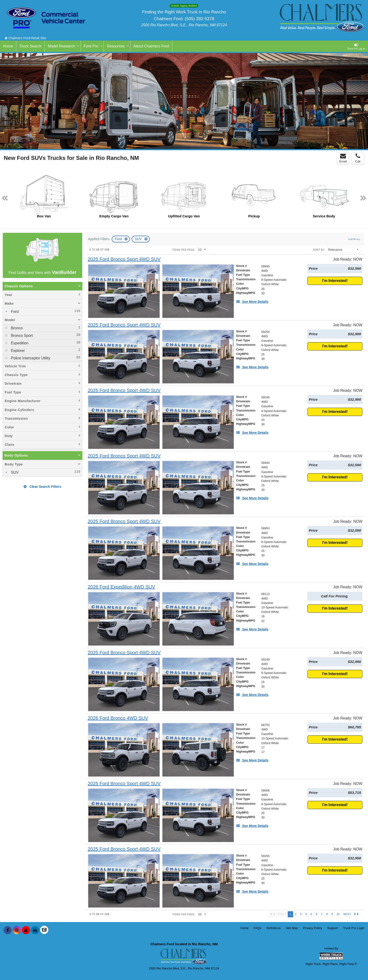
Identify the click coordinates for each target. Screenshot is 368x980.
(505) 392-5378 (199, 19)
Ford (119, 239)
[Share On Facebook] (8, 930)
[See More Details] (252, 302)
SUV (139, 239)
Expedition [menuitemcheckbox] (19, 343)
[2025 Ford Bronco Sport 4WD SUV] (124, 259)
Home (244, 928)
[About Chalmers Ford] (151, 46)
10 (338, 914)
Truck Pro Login (354, 928)
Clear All (354, 239)
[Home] (8, 46)
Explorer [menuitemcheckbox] (17, 351)
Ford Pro (93, 46)
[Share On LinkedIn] (35, 930)
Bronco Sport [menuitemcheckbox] (21, 336)
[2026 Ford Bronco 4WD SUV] (118, 718)
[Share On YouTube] (26, 930)
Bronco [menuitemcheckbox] (16, 328)
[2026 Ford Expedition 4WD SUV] (121, 587)
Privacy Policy (312, 928)
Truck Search (30, 46)
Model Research (63, 46)
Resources (118, 46)
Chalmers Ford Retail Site (25, 38)
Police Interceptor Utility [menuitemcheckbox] (30, 358)
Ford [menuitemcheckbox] (14, 312)
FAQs (258, 928)
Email (343, 158)
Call (358, 158)
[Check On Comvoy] (44, 930)
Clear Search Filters (42, 487)
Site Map (292, 928)
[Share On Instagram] (17, 930)
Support (333, 928)
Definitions (274, 928)
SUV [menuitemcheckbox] (14, 472)
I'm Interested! (335, 281)
